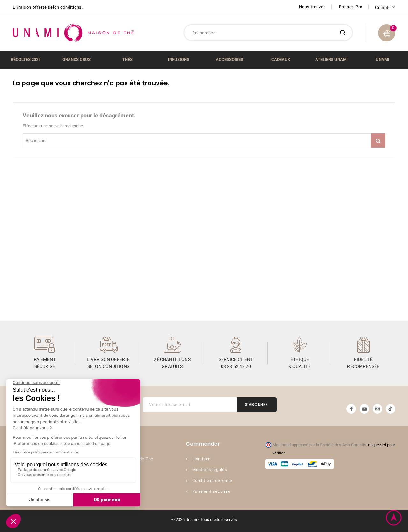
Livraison (201, 459)
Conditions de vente (212, 480)
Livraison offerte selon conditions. (48, 7)
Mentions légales (210, 470)
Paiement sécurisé (211, 491)
